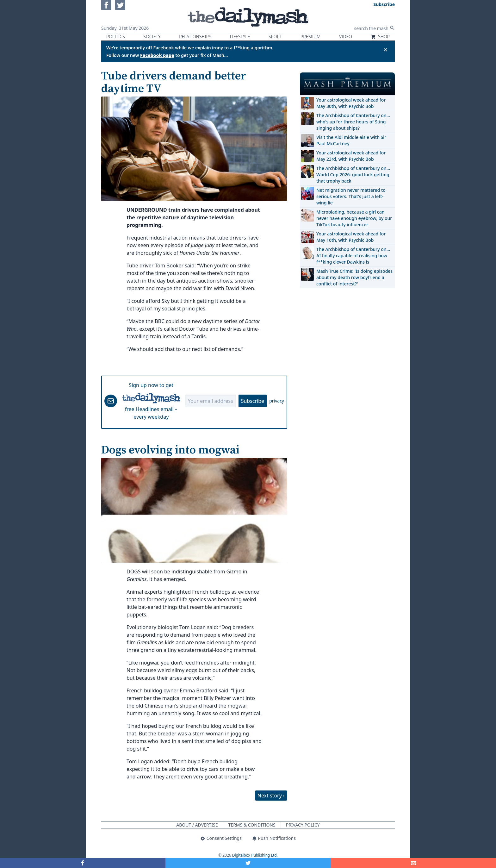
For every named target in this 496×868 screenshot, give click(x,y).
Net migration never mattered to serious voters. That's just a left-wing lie (351, 196)
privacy (277, 401)
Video (346, 37)
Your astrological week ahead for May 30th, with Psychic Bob (351, 103)
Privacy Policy (303, 825)
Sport (275, 37)
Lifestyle (240, 37)
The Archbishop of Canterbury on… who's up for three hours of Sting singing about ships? (353, 122)
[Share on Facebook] (83, 863)
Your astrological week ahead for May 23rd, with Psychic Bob (351, 156)
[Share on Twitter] (248, 863)
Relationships (195, 37)
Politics (116, 37)
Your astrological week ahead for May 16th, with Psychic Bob (351, 237)
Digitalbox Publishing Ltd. (255, 855)
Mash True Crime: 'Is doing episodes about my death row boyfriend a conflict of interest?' (354, 277)
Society (152, 37)
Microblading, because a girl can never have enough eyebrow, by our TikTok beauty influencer (354, 218)
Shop (380, 37)
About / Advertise (197, 825)
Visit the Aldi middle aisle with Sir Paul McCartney (351, 140)
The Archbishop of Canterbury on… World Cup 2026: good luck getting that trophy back (353, 175)
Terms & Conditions (252, 825)
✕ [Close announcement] (385, 50)
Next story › (271, 796)
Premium (310, 37)
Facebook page (157, 55)
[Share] (413, 863)
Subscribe (253, 401)
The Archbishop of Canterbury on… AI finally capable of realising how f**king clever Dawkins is (353, 256)
